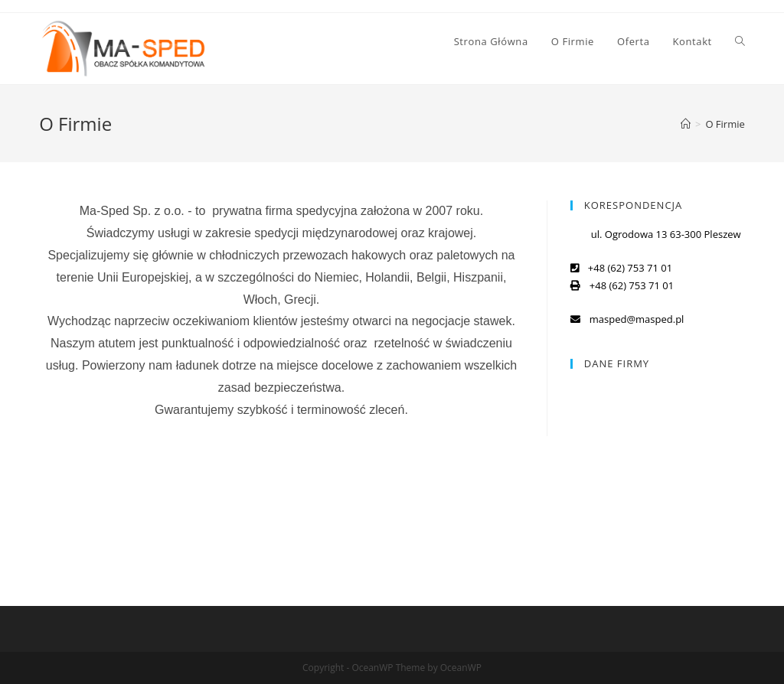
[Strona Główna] (686, 124)
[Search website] (740, 41)
